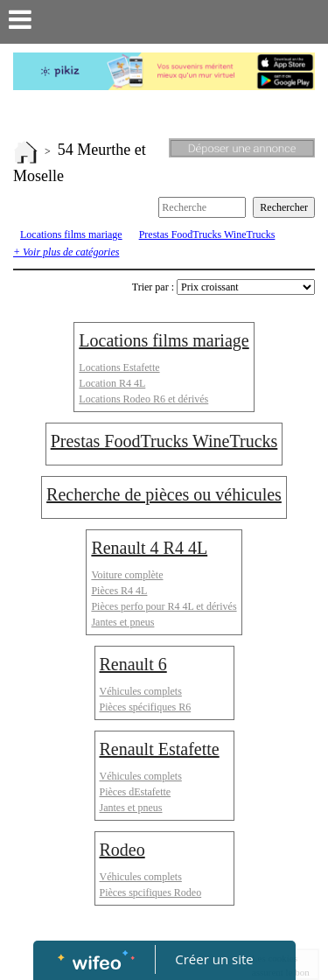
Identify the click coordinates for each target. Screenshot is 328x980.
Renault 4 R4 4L (149, 548)
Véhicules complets (141, 691)
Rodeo (122, 850)
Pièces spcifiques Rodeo (151, 892)
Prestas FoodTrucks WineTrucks (207, 234)
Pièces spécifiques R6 (146, 707)
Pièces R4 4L (119, 591)
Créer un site (214, 959)
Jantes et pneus (122, 622)
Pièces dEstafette (136, 792)
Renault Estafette (160, 749)
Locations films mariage (71, 234)
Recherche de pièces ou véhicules (164, 494)
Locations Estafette (119, 367)
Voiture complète (127, 575)
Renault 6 (133, 664)
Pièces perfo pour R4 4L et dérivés (164, 606)
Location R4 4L (112, 383)
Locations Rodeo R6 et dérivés (143, 399)
